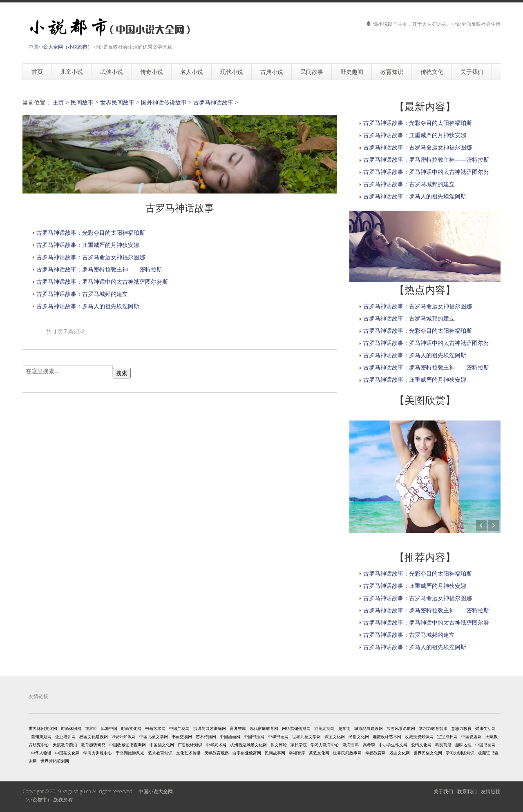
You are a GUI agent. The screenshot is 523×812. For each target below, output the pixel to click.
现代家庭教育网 (264, 728)
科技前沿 (443, 745)
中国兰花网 (179, 728)
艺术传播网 (206, 736)
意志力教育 (461, 728)
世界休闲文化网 (43, 728)
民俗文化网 (359, 736)
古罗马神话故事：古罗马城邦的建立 (82, 294)
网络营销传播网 (296, 728)
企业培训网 (65, 736)
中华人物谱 (41, 753)
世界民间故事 (117, 102)
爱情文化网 (421, 745)
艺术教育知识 (160, 753)
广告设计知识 (190, 745)
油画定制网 (324, 728)
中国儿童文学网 (154, 736)
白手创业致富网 (247, 753)
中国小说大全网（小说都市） (60, 47)
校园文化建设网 (94, 736)
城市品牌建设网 (369, 728)
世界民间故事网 (347, 753)
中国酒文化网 (162, 745)
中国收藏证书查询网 (127, 745)
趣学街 (344, 728)
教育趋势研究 (93, 745)
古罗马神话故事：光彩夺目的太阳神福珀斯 (91, 232)
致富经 (91, 728)
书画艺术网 (155, 728)
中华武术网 (216, 745)
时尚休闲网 (71, 728)
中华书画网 (278, 736)
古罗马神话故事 (213, 102)
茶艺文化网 (319, 753)
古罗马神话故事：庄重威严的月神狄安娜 (88, 245)
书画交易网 (182, 736)
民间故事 (82, 102)
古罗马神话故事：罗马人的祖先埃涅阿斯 (88, 306)
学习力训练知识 (460, 753)
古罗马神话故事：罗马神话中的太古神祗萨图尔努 (426, 172)
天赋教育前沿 (65, 745)
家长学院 (299, 745)
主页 (58, 102)
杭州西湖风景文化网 (248, 745)
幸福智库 (297, 753)
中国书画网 (485, 745)
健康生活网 (485, 728)
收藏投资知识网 (419, 736)
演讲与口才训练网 (210, 728)
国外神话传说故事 (164, 102)
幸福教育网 (375, 753)
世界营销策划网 (55, 761)
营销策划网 (41, 736)
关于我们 (443, 791)
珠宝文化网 (335, 736)
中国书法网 (254, 736)
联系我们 (467, 791)
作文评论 (279, 745)
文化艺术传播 (188, 753)
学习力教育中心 (325, 745)
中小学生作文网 (393, 745)
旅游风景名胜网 (401, 728)
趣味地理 (463, 745)
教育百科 (351, 745)
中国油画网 (230, 736)
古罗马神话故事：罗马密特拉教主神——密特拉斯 (99, 269)
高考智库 (238, 728)
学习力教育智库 (433, 728)
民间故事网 (275, 753)
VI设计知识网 (124, 736)
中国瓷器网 (472, 736)
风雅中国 (109, 728)
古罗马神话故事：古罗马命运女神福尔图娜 (91, 257)
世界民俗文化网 (428, 753)
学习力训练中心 (98, 753)
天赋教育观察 (217, 753)
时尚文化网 (131, 728)
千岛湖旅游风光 (130, 753)
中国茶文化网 (67, 753)
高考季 (369, 745)
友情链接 (491, 791)
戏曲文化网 (400, 753)
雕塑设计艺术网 (387, 736)
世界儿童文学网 (306, 736)
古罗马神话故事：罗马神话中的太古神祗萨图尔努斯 (102, 281)
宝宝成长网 (447, 736)
